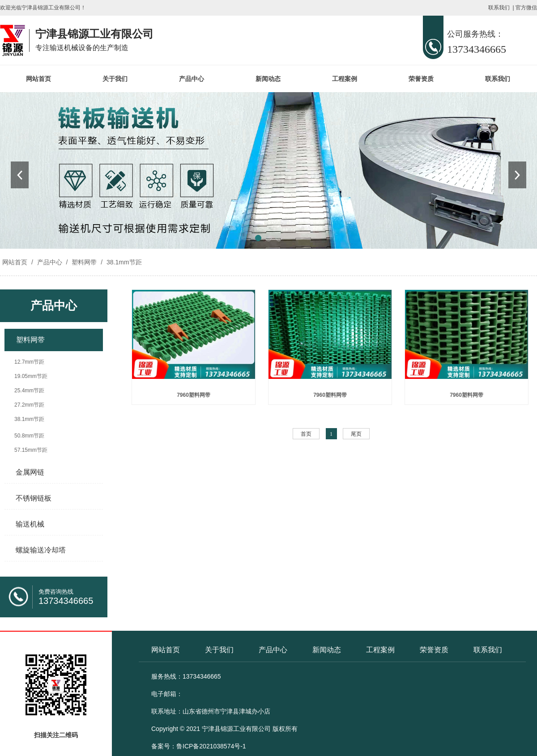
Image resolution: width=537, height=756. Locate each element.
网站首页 (38, 79)
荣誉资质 (421, 79)
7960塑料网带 (194, 395)
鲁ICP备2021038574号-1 (211, 746)
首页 (306, 434)
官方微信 (526, 8)
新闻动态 (268, 79)
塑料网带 (84, 262)
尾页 (356, 434)
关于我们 (115, 79)
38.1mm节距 (123, 262)
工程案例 (345, 79)
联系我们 (499, 8)
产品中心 (192, 79)
